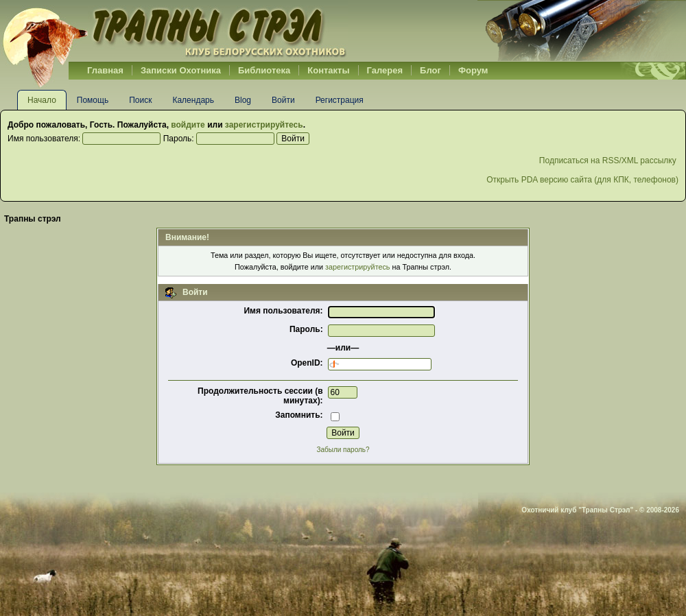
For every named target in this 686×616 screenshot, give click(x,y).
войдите (188, 125)
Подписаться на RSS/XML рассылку (609, 161)
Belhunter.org (174, 31)
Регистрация (340, 100)
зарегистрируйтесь (264, 125)
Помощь (93, 100)
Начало (42, 100)
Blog (243, 100)
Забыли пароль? (343, 450)
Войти (283, 100)
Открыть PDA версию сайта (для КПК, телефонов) (582, 180)
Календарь (193, 100)
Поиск (140, 100)
